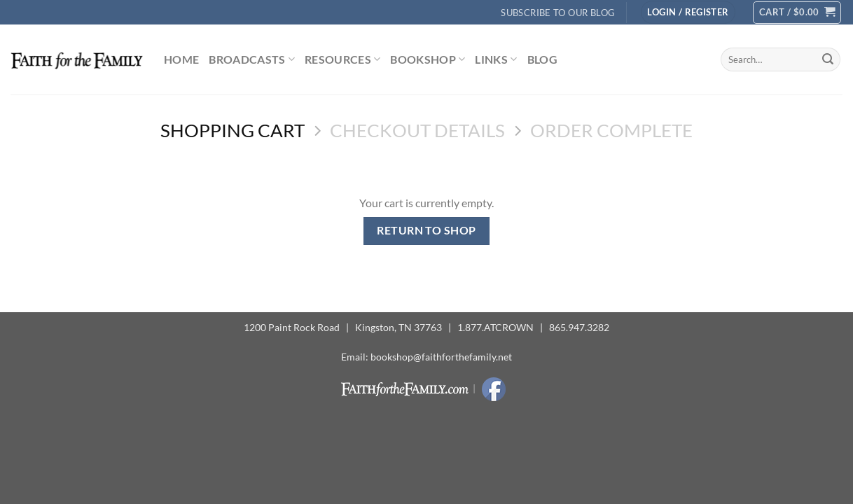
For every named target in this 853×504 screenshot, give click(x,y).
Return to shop (426, 230)
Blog (542, 59)
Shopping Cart (233, 130)
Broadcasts (252, 59)
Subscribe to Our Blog (558, 13)
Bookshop (428, 59)
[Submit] (828, 59)
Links (496, 59)
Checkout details (417, 130)
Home (181, 59)
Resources (342, 59)
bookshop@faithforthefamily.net (441, 357)
